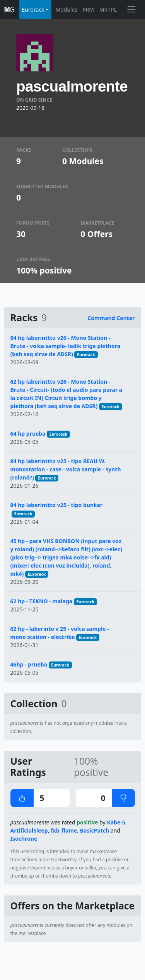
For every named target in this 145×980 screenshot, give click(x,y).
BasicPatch (95, 830)
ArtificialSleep (29, 830)
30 (21, 234)
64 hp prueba (28, 434)
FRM (88, 10)
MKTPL (108, 10)
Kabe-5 (116, 822)
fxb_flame (64, 830)
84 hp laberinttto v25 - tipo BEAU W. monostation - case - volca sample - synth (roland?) (66, 469)
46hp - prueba (29, 664)
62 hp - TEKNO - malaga (42, 601)
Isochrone (24, 839)
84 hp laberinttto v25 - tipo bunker (57, 505)
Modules (67, 10)
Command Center (111, 318)
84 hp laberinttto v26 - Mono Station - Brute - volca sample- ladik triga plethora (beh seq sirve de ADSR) (66, 346)
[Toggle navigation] (131, 10)
